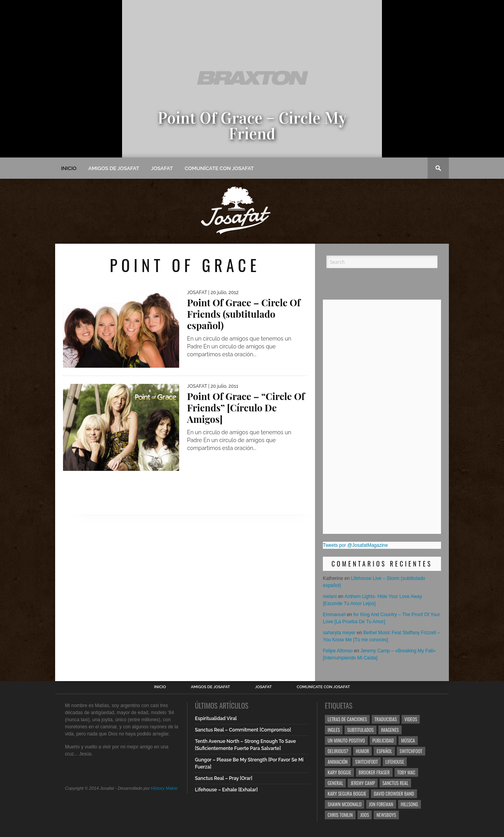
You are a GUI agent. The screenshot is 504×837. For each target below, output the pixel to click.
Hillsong (409, 804)
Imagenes (390, 730)
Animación (338, 762)
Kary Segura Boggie (347, 793)
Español (384, 751)
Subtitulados (360, 730)
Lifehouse (395, 762)
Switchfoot (411, 751)
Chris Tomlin (340, 815)
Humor (363, 751)
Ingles (334, 730)
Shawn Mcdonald (345, 804)
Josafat (162, 168)
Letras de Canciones (347, 719)
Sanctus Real (395, 783)
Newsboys (386, 815)
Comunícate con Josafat (219, 168)
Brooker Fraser (374, 772)
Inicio (69, 168)
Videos (411, 719)
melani (330, 596)
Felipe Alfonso (338, 651)
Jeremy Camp (363, 783)
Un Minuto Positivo (346, 740)
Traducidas (386, 719)
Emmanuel (334, 615)
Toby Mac (406, 772)
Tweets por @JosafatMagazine (355, 545)
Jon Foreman (381, 804)
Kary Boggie (339, 772)
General (335, 783)
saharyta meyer (339, 633)
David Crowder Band (394, 793)
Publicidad (383, 740)
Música (408, 740)
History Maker (164, 788)
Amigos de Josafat (114, 168)
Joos (365, 815)
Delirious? (338, 751)
